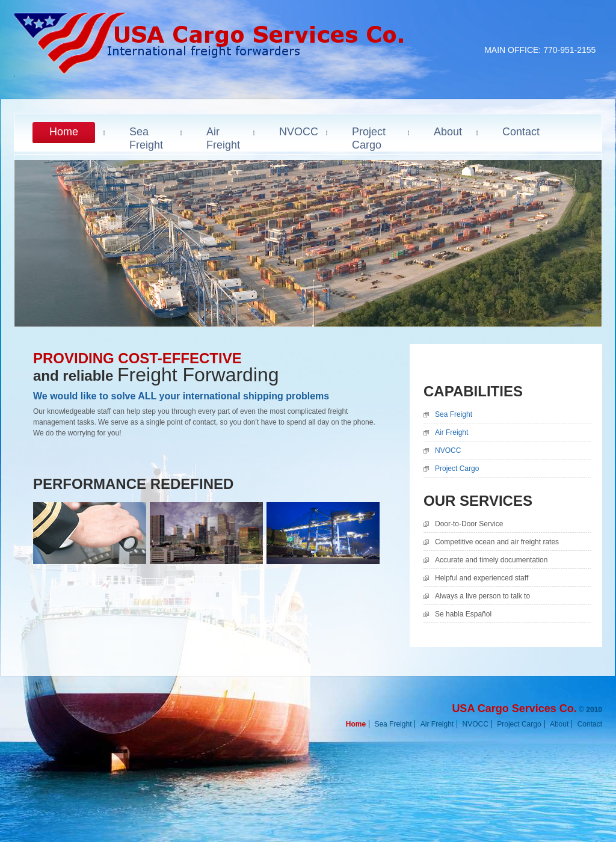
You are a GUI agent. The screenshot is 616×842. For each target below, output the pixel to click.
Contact (590, 724)
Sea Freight (454, 414)
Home (356, 724)
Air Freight (451, 432)
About (559, 724)
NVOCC (448, 450)
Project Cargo (457, 469)
